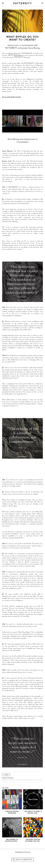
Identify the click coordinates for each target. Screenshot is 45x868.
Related (5, 788)
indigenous (5, 780)
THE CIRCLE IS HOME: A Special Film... (33, 812)
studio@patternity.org (22, 852)
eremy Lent (13, 53)
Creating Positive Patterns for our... (33, 840)
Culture (40, 780)
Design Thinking (33, 780)
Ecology (26, 780)
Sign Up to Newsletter (24, 859)
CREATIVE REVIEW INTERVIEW (12, 812)
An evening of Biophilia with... (12, 840)
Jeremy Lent (12, 780)
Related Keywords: (8, 778)
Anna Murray (18, 55)
